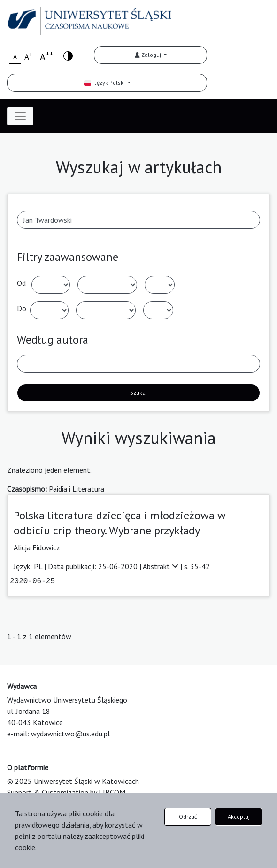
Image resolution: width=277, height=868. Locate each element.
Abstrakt (162, 566)
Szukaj (138, 393)
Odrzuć (188, 817)
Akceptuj (239, 817)
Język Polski (105, 82)
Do (22, 308)
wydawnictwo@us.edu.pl (70, 734)
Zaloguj (149, 55)
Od (21, 283)
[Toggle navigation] (20, 116)
